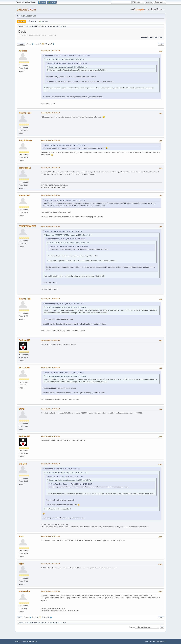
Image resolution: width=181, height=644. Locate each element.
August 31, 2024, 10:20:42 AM (50, 591)
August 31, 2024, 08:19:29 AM (50, 168)
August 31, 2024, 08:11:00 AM (50, 140)
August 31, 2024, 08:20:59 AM (50, 195)
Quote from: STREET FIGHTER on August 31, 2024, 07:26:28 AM (67, 56)
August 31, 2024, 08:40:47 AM (50, 299)
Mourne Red (25, 113)
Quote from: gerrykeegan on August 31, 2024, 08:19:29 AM (65, 200)
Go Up (20, 617)
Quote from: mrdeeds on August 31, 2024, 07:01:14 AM (65, 60)
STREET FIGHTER (28, 226)
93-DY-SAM (24, 368)
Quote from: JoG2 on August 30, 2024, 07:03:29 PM (62, 469)
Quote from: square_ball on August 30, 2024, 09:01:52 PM (67, 63)
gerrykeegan (25, 168)
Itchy (21, 564)
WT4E (22, 409)
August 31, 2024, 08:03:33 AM (50, 113)
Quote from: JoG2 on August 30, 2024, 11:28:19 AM (65, 476)
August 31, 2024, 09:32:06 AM (50, 436)
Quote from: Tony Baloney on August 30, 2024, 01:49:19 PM (67, 473)
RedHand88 (24, 340)
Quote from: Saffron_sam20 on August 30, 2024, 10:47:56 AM (70, 480)
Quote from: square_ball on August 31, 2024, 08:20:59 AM (64, 304)
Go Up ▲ (163, 641)
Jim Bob (23, 464)
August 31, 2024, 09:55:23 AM (50, 564)
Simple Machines (32, 641)
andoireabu (24, 591)
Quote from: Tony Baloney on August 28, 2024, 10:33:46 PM (71, 484)
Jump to (132, 627)
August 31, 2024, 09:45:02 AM (50, 464)
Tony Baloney (25, 140)
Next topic (159, 37)
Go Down (21, 44)
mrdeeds (23, 51)
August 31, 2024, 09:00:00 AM (50, 409)
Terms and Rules (154, 641)
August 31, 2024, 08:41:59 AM (50, 340)
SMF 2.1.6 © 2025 (21, 641)
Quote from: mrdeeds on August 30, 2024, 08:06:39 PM (68, 67)
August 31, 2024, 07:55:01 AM (50, 51)
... (37, 44)
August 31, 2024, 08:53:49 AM (50, 368)
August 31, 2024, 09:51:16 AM (50, 536)
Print (161, 44)
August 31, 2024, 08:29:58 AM (50, 226)
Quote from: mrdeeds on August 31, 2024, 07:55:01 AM (63, 231)
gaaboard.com (26, 9)
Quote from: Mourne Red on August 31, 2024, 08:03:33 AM (65, 145)
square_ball (24, 195)
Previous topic (147, 37)
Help (146, 641)
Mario (22, 536)
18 (51, 44)
